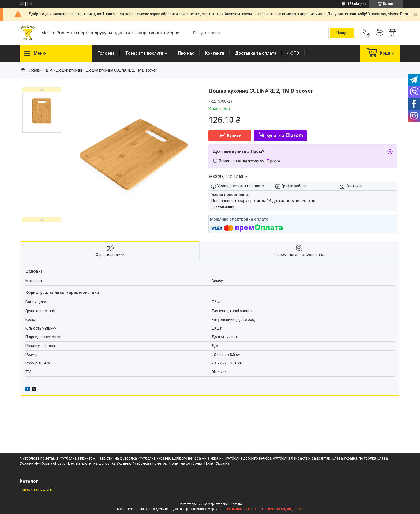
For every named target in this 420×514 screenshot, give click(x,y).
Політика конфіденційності (283, 509)
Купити (234, 135)
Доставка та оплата (256, 53)
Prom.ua (236, 504)
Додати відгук (380, 33)
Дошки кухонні (69, 70)
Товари (35, 70)
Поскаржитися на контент (240, 509)
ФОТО (293, 53)
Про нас (186, 53)
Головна (106, 53)
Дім (49, 70)
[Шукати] (342, 33)
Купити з (285, 135)
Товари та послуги (144, 53)
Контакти (215, 53)
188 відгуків (357, 4)
